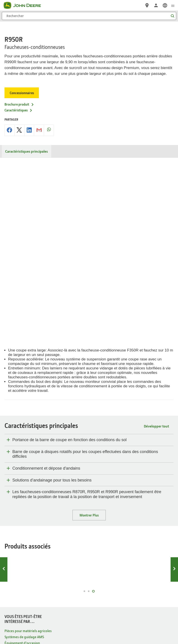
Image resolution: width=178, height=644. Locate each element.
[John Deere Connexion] (156, 5)
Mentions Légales (105, 589)
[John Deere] (25, 5)
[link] (165, 5)
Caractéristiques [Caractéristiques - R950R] (19, 101)
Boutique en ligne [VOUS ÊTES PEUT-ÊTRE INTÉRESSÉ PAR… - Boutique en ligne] (18, 468)
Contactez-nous (160, 589)
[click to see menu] (173, 5)
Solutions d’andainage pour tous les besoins (52, 299)
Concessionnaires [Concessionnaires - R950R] (22, 84)
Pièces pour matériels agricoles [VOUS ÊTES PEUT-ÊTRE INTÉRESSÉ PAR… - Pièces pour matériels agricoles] (28, 450)
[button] (84, 625)
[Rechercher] (89, 16)
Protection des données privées (44, 589)
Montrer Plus (89, 334)
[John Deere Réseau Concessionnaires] (147, 5)
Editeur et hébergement (133, 589)
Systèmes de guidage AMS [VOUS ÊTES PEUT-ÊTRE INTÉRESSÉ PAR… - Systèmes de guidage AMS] (24, 456)
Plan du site (15, 589)
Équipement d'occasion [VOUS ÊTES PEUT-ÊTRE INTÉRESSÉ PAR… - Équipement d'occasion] (22, 462)
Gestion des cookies (79, 589)
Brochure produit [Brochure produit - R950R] (19, 95)
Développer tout (156, 245)
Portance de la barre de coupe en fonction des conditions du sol (69, 259)
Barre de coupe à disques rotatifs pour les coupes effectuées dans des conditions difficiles (85, 273)
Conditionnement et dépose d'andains (46, 288)
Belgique (89, 577)
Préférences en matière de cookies (89, 599)
